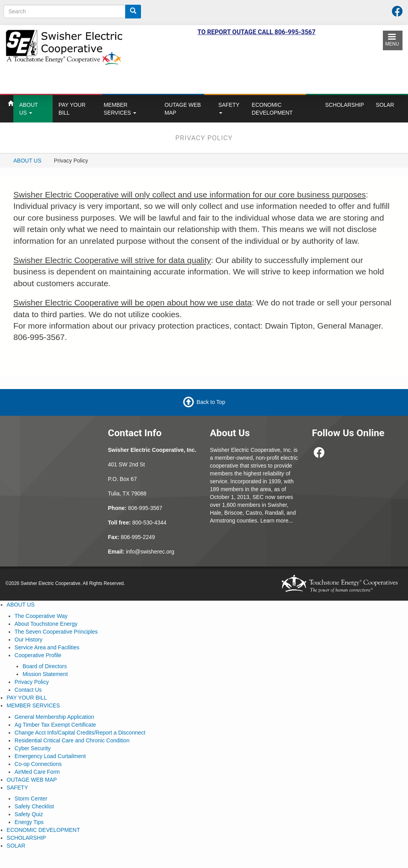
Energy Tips (29, 822)
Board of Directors (45, 666)
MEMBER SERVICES (120, 109)
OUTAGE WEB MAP (183, 109)
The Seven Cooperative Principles (56, 632)
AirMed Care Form (37, 772)
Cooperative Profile (38, 655)
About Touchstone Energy (46, 624)
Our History (28, 640)
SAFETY (229, 108)
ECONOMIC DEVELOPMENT (272, 109)
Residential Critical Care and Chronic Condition (72, 740)
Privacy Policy (32, 682)
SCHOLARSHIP (345, 105)
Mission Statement (45, 674)
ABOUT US (29, 109)
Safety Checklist (34, 806)
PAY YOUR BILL (72, 109)
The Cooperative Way (41, 616)
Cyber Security (33, 748)
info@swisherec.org (150, 552)
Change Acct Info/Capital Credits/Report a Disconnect (80, 733)
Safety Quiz (29, 814)
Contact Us (28, 690)
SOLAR (385, 105)
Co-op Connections (38, 764)
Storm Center (31, 799)
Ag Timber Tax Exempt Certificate (55, 725)
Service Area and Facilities (47, 647)
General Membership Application (54, 717)
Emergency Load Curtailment (50, 756)
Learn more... (277, 521)
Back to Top (211, 402)
